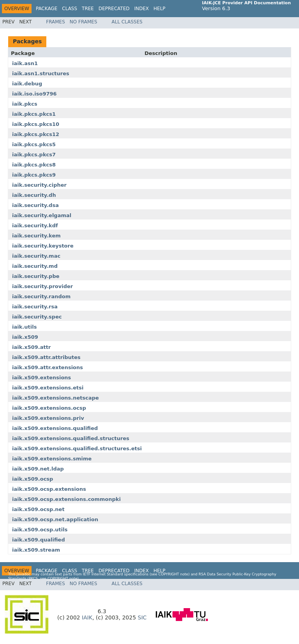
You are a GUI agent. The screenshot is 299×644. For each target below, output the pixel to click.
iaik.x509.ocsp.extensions (49, 489)
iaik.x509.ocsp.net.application (55, 519)
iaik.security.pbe (36, 276)
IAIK (87, 617)
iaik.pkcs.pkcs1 (34, 114)
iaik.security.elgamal (42, 215)
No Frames (84, 22)
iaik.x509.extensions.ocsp (49, 408)
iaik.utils (24, 327)
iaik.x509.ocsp (33, 479)
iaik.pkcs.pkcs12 (36, 134)
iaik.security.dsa (35, 205)
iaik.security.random (41, 296)
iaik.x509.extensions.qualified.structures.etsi (77, 448)
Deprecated (114, 9)
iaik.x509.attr (31, 347)
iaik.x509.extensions (41, 378)
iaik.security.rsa (35, 307)
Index (142, 9)
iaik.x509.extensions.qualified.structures (71, 438)
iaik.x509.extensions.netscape (55, 398)
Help (159, 9)
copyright (169, 574)
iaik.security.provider (42, 286)
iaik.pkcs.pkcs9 (34, 175)
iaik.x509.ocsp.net (38, 509)
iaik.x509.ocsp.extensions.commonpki (66, 499)
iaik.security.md (35, 266)
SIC (142, 617)
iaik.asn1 (25, 63)
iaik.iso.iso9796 (34, 94)
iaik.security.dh (34, 195)
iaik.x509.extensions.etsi (48, 388)
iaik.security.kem (36, 236)
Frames (55, 22)
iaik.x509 (25, 337)
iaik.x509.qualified (39, 540)
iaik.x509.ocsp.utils (40, 530)
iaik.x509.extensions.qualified (55, 428)
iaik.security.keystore (43, 246)
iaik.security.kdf (35, 226)
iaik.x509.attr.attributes (46, 357)
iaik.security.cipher (39, 185)
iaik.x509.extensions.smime (52, 459)
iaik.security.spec (37, 317)
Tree (88, 9)
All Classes (127, 22)
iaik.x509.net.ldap (38, 469)
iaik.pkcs (25, 104)
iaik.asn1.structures (41, 73)
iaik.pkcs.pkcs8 (34, 165)
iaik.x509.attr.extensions (47, 367)
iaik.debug (27, 84)
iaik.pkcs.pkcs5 (34, 144)
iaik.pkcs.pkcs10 (36, 124)
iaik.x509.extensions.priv (48, 418)
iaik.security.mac (36, 256)
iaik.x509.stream (36, 550)
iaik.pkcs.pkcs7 (34, 155)
